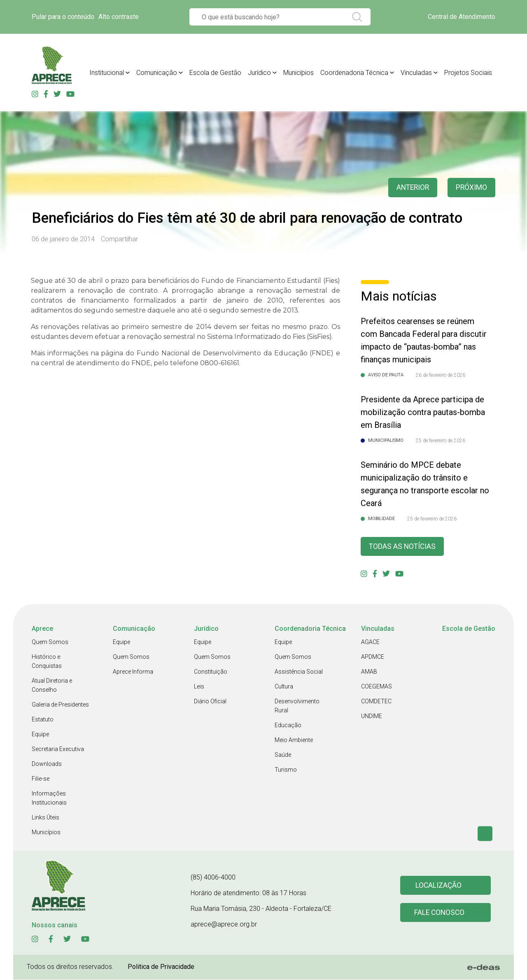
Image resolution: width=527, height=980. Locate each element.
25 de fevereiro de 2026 (441, 441)
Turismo (286, 770)
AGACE (370, 642)
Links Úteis (45, 818)
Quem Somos (50, 642)
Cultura (284, 687)
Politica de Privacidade (161, 967)
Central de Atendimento (462, 17)
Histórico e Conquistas (47, 662)
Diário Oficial (210, 702)
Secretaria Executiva (58, 749)
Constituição (211, 672)
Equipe (40, 735)
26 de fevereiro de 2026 (441, 375)
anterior (411, 188)
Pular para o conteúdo (63, 17)
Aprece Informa (133, 672)
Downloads (47, 764)
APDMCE (373, 657)
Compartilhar (119, 239)
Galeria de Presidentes (60, 705)
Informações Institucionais (49, 798)
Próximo (471, 188)
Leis (199, 687)
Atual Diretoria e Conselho (52, 686)
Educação (288, 726)
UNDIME (372, 716)
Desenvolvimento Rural (297, 706)
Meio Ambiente (294, 740)
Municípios (46, 833)
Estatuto (43, 720)
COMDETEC (376, 702)
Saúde (283, 755)
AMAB (369, 672)
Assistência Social (299, 672)
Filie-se (41, 779)
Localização (438, 885)
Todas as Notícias (403, 547)
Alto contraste (119, 17)
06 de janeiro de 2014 (63, 239)
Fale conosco (440, 913)
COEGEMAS (377, 687)
